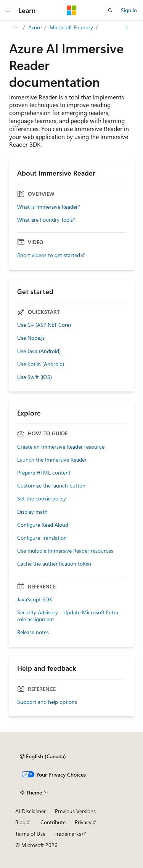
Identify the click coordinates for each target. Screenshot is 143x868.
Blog (20, 822)
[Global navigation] (8, 10)
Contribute (53, 822)
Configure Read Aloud (43, 525)
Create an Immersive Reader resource (61, 447)
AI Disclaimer (31, 811)
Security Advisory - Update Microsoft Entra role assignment (68, 616)
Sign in (129, 10)
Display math (32, 512)
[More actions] (127, 27)
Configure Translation (42, 538)
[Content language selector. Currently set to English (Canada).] (43, 756)
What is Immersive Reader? (49, 207)
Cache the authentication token (54, 564)
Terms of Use (30, 834)
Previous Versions (75, 811)
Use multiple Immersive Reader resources (65, 551)
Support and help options (47, 702)
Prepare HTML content (44, 473)
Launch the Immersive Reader (52, 460)
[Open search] (110, 10)
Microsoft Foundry (71, 27)
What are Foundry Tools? (46, 220)
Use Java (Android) (39, 351)
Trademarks (68, 834)
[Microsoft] (72, 10)
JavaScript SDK (35, 599)
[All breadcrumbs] (16, 27)
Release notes (33, 632)
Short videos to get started (49, 255)
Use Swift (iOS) (35, 377)
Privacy (83, 822)
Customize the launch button (51, 486)
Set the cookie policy (42, 499)
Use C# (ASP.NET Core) (44, 325)
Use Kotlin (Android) (41, 364)
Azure (35, 27)
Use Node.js (31, 338)
